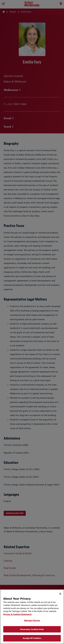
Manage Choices (32, 620)
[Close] (60, 594)
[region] (32, 617)
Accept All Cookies (32, 638)
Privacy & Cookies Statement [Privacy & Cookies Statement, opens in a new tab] (17, 614)
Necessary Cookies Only (32, 629)
